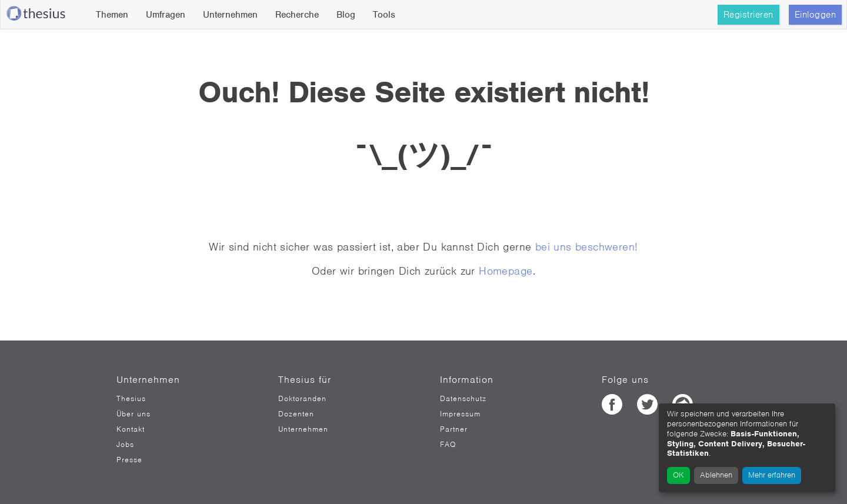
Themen (112, 15)
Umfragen (166, 15)
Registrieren (748, 15)
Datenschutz (463, 399)
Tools (384, 15)
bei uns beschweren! (587, 247)
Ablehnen (716, 475)
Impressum (460, 414)
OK (678, 475)
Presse (129, 460)
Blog (346, 15)
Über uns (134, 414)
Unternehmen (230, 15)
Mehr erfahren (772, 475)
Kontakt (131, 429)
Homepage (506, 271)
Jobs (125, 445)
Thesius (131, 399)
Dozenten (296, 414)
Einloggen (816, 15)
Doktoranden (302, 399)
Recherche (297, 15)
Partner (454, 429)
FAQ (448, 445)
